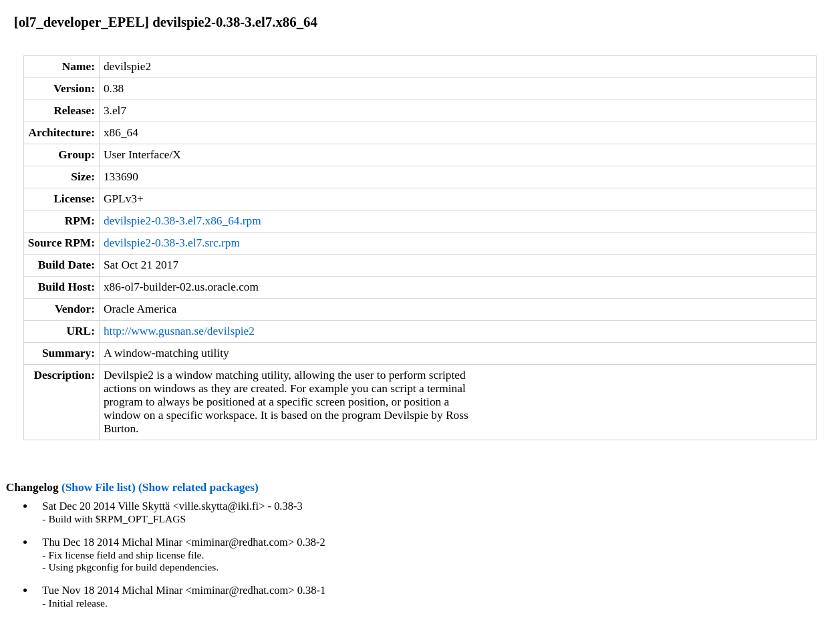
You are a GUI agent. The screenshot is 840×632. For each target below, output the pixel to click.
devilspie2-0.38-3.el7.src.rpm (172, 243)
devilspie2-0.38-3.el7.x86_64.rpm (182, 221)
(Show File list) (99, 487)
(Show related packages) (198, 487)
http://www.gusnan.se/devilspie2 (179, 331)
